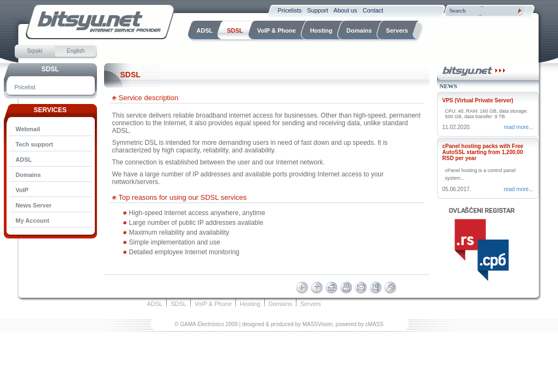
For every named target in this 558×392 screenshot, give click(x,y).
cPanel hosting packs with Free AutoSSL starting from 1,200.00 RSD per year (483, 152)
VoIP (22, 190)
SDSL (50, 69)
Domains (28, 175)
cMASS (374, 324)
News (448, 86)
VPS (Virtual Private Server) (478, 100)
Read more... (519, 127)
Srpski (35, 51)
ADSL (24, 160)
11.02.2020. (457, 127)
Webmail (28, 129)
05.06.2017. (457, 189)
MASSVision (317, 324)
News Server (34, 205)
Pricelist (25, 87)
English (76, 51)
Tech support (35, 144)
